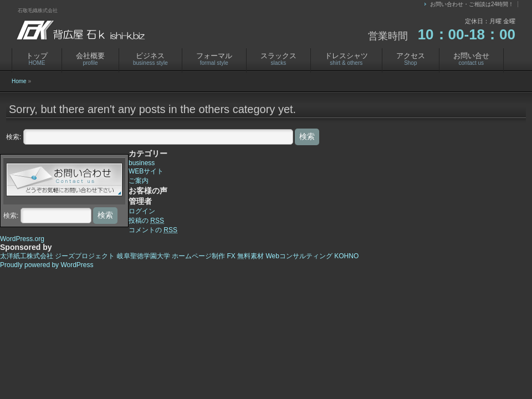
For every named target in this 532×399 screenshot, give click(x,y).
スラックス (278, 59)
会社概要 (90, 59)
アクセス (411, 59)
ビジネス (150, 59)
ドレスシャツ (346, 59)
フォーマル (214, 59)
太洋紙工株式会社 (27, 256)
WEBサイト (146, 171)
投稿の (146, 221)
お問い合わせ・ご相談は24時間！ (472, 4)
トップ (37, 59)
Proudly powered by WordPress (47, 265)
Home (19, 81)
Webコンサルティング (299, 256)
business (142, 163)
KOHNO (346, 256)
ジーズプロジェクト (85, 256)
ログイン (142, 211)
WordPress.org (22, 239)
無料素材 (250, 256)
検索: (14, 137)
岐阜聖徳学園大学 (144, 256)
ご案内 (139, 181)
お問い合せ (471, 59)
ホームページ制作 (198, 256)
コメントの (153, 230)
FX (231, 256)
